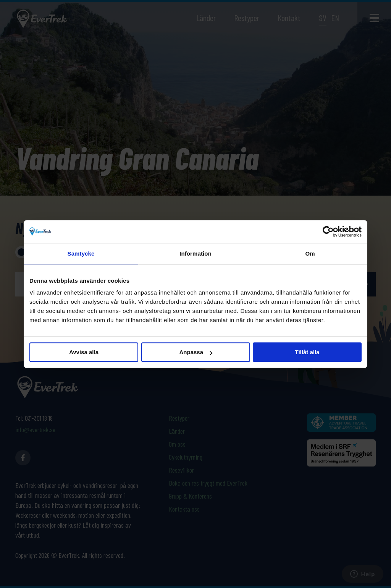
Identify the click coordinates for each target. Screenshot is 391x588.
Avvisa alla (84, 352)
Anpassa (196, 352)
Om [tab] (310, 254)
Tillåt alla (307, 352)
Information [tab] (195, 254)
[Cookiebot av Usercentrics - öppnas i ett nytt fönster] (328, 232)
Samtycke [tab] (81, 254)
